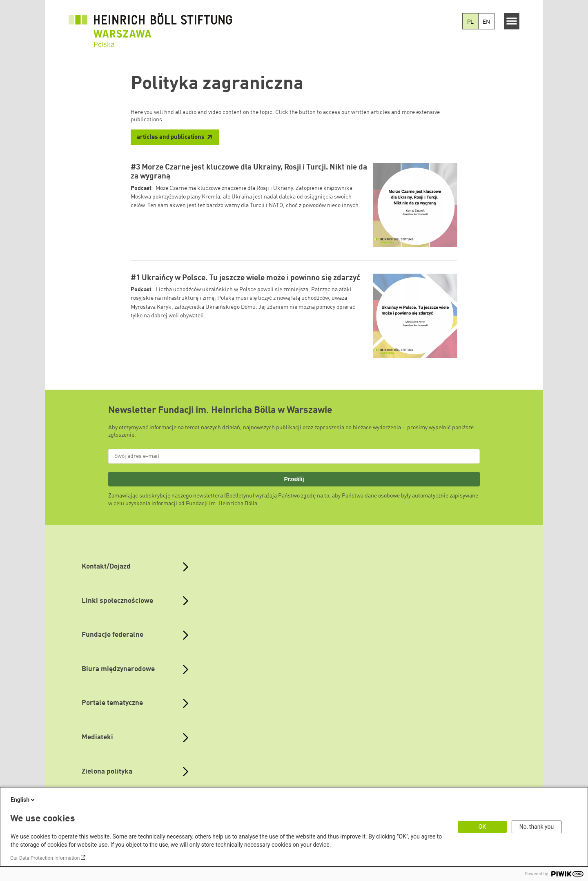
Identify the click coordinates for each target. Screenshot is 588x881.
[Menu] (512, 21)
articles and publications (171, 137)
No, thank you (537, 827)
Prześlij (294, 479)
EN (486, 22)
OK (482, 827)
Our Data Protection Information (45, 858)
